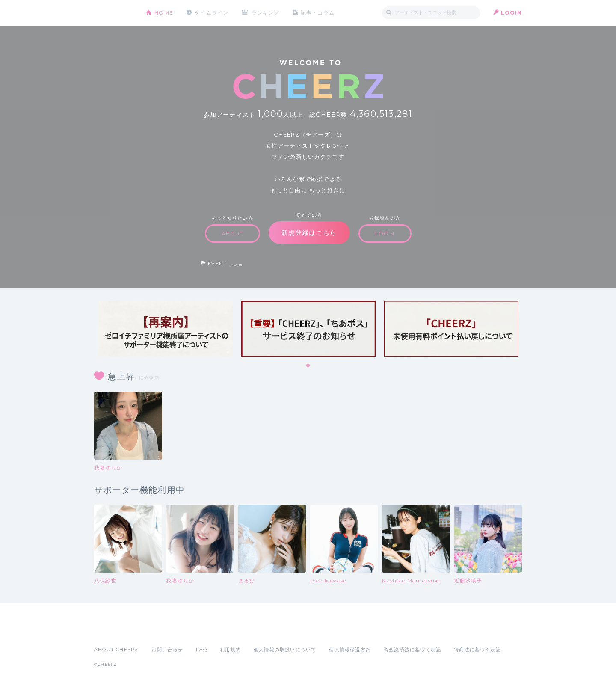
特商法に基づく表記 (477, 650)
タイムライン (212, 13)
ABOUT (232, 233)
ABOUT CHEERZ (116, 650)
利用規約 (230, 650)
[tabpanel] (166, 329)
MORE (236, 265)
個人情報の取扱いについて (285, 650)
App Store (114, 631)
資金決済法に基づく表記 (412, 650)
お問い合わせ (167, 650)
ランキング (266, 13)
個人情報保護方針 (350, 650)
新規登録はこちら (309, 233)
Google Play (159, 631)
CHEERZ (114, 13)
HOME (164, 13)
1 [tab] (308, 366)
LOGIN (511, 13)
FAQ (202, 650)
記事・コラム (318, 13)
